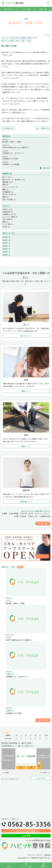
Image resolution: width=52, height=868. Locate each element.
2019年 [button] (6, 255)
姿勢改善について (26, 502)
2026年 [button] (6, 237)
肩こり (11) (7, 177)
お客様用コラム (10, 674)
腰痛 (18, 41)
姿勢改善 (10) (7, 182)
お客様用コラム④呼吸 (10, 159)
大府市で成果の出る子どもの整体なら (16, 147)
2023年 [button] (6, 243)
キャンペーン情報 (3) (10, 217)
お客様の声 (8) (8, 212)
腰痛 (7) (5, 189)
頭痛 (29, 41)
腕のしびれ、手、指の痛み (8, 41)
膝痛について (26, 446)
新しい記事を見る (43, 128)
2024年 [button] (6, 240)
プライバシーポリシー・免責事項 (39, 855)
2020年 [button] (6, 252)
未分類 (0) (6, 227)
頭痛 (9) (5, 184)
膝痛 (23, 41)
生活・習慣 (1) (8, 219)
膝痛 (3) (5, 197)
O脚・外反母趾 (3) (9, 199)
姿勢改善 (29, 38)
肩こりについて (26, 336)
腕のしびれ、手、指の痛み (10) (14, 180)
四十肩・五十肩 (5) (9, 194)
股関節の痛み (45, 516)
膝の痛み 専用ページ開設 (12, 142)
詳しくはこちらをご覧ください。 (10, 779)
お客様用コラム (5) (9, 214)
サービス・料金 (26, 9)
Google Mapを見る (41, 778)
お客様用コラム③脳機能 (11, 164)
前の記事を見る (8, 128)
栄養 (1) (5, 222)
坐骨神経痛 (23, 38)
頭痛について (26, 391)
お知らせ (8, 601)
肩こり (35, 38)
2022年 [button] (6, 246)
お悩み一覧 (43, 9)
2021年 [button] (6, 249)
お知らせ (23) (7, 209)
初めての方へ (9, 9)
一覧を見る (45, 168)
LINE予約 (26, 836)
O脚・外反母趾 (20, 516)
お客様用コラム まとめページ (13, 153)
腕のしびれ (33, 516)
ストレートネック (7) (10, 187)
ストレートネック (6, 38)
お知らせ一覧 (43, 720)
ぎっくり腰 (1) (8, 224)
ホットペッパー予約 (26, 831)
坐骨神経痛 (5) (8, 192)
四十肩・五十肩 (15, 38)
